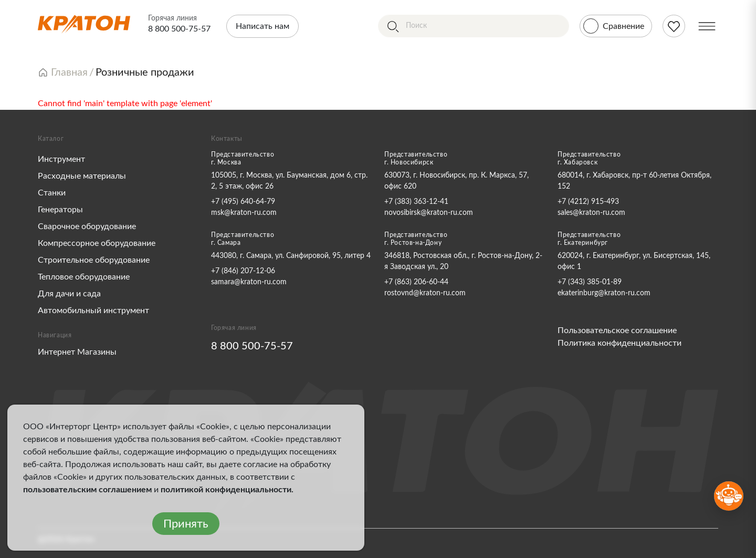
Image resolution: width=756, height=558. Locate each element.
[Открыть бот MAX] (729, 496)
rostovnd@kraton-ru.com (425, 293)
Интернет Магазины (77, 352)
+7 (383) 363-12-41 (416, 202)
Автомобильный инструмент (93, 311)
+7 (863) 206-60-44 (416, 282)
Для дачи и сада (69, 294)
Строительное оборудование (94, 260)
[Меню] (707, 26)
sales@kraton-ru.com (591, 213)
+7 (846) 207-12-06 (243, 271)
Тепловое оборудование (84, 277)
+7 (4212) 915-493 (588, 202)
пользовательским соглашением (87, 490)
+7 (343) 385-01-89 (590, 282)
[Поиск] (474, 26)
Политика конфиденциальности (619, 343)
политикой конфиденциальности (226, 490)
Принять (186, 524)
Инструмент (61, 159)
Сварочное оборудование (87, 226)
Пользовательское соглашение (617, 330)
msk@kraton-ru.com (244, 213)
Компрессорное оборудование (97, 243)
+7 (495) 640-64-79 (243, 202)
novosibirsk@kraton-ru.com (429, 213)
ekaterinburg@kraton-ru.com (604, 293)
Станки (52, 193)
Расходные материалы (82, 176)
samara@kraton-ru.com (249, 282)
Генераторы (60, 210)
